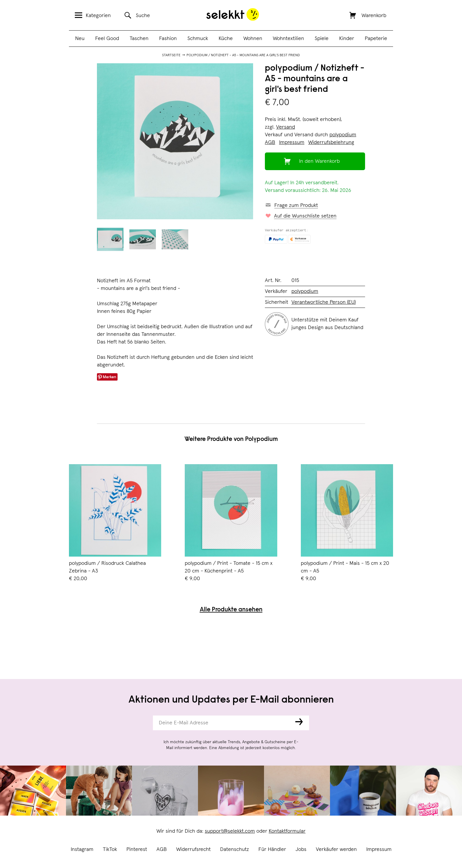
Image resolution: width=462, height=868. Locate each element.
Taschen (139, 39)
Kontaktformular (287, 831)
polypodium (343, 135)
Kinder (347, 39)
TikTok (110, 849)
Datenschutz (235, 849)
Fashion (168, 39)
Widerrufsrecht (193, 849)
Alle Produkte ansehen (231, 610)
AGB (162, 849)
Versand (286, 127)
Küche (226, 39)
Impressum (379, 849)
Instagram (82, 849)
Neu (80, 39)
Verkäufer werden (336, 849)
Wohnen (253, 39)
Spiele (322, 39)
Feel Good (107, 39)
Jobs (301, 849)
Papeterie (376, 39)
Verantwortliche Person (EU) (324, 302)
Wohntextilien (288, 39)
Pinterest (137, 849)
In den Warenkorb (319, 161)
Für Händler (272, 849)
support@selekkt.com (230, 831)
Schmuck (198, 39)
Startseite (171, 55)
